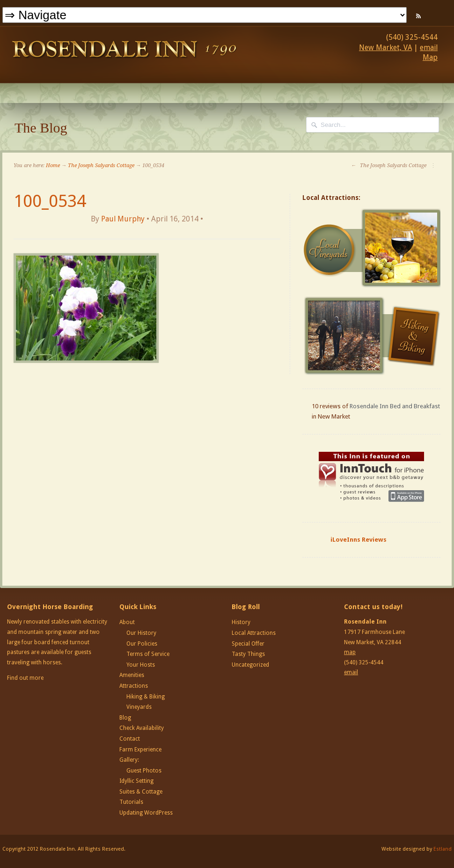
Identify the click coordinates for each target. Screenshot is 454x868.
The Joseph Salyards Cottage (101, 166)
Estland (443, 849)
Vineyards (139, 707)
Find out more (25, 678)
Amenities (132, 675)
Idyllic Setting (136, 781)
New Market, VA (385, 48)
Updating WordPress (146, 813)
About (127, 622)
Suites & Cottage (141, 792)
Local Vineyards (373, 248)
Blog (125, 718)
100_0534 (50, 201)
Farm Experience (140, 750)
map (350, 652)
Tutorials (131, 802)
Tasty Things (248, 654)
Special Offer (248, 644)
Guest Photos (144, 771)
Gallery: (129, 760)
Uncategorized (250, 665)
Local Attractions (254, 633)
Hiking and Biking (373, 336)
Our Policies (142, 644)
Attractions (134, 686)
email (429, 48)
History (241, 622)
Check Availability (142, 728)
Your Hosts (141, 665)
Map (430, 57)
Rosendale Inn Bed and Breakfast (395, 406)
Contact (130, 739)
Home (53, 166)
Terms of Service (148, 654)
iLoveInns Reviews (359, 540)
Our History (141, 633)
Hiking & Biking (146, 697)
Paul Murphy (123, 219)
